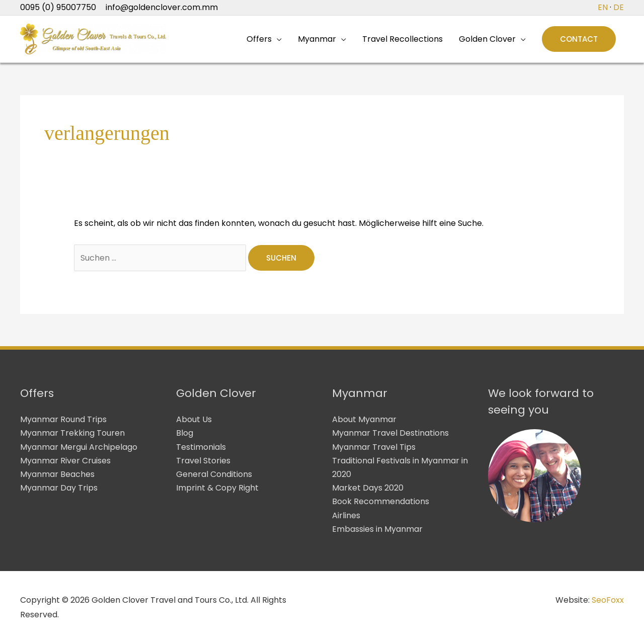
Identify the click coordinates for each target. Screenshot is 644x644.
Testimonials (201, 447)
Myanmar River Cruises (65, 461)
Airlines (346, 515)
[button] (579, 39)
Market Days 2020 (368, 488)
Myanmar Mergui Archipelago (79, 447)
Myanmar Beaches (57, 474)
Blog (185, 433)
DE (619, 7)
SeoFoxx (608, 600)
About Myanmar (364, 419)
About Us (194, 419)
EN (603, 7)
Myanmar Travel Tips (374, 447)
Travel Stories (203, 461)
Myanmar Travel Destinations (390, 433)
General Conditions (214, 474)
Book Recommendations (381, 501)
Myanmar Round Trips (63, 419)
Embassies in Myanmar (377, 529)
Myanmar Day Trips (59, 488)
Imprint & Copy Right (217, 488)
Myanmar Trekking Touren (72, 433)
